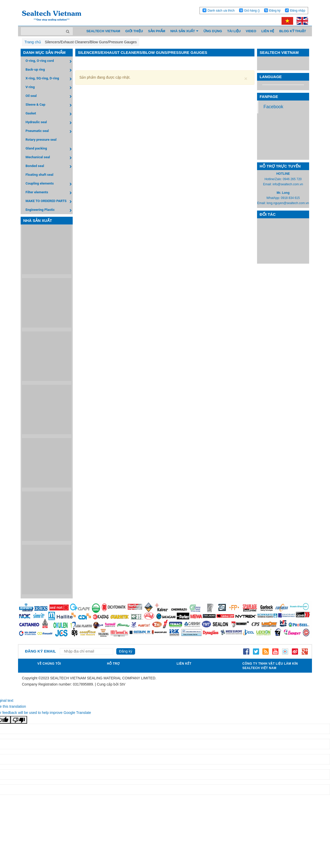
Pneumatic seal (49, 132)
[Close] (246, 79)
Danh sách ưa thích (221, 11)
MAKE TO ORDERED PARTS (49, 202)
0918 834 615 (290, 198)
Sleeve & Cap (49, 105)
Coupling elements (49, 184)
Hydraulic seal (49, 123)
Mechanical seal (49, 158)
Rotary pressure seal (41, 140)
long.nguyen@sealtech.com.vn (288, 203)
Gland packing (49, 149)
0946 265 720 (292, 179)
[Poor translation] (19, 720)
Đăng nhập (298, 11)
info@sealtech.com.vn (288, 184)
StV (123, 684)
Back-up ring (49, 70)
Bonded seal (49, 167)
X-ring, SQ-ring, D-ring (49, 79)
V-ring (49, 88)
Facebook (273, 107)
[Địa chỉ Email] (86, 651)
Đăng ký (275, 11)
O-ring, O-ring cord (49, 61)
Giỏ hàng (252, 11)
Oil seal (49, 97)
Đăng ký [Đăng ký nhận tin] (126, 651)
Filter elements (49, 193)
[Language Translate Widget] (283, 85)
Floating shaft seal (39, 175)
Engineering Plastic (49, 210)
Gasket (49, 114)
